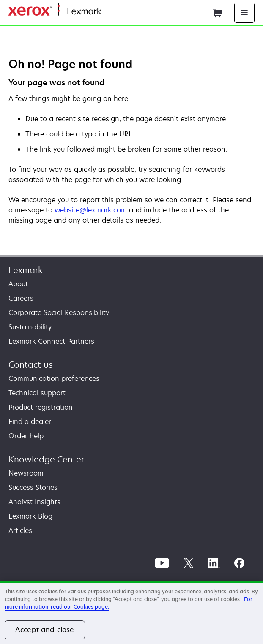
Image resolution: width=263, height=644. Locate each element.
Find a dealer (30, 421)
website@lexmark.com (91, 210)
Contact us (31, 365)
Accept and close (45, 630)
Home (109, 12)
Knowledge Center (46, 459)
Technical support (37, 393)
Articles (20, 530)
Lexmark (26, 270)
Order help (26, 436)
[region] (131, 613)
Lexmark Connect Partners (51, 341)
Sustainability (30, 327)
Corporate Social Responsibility (59, 312)
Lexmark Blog (30, 516)
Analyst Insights (34, 502)
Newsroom (26, 473)
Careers (21, 298)
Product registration (41, 407)
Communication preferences (54, 378)
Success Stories (33, 487)
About (18, 284)
